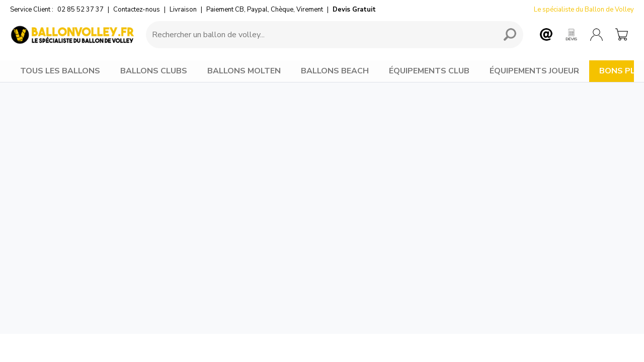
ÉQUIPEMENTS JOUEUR (534, 71)
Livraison (183, 10)
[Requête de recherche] (319, 35)
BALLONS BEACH (335, 71)
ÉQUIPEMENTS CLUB (429, 71)
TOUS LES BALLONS (60, 71)
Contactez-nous (137, 10)
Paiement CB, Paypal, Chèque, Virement (265, 10)
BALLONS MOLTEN (244, 71)
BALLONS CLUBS (154, 71)
